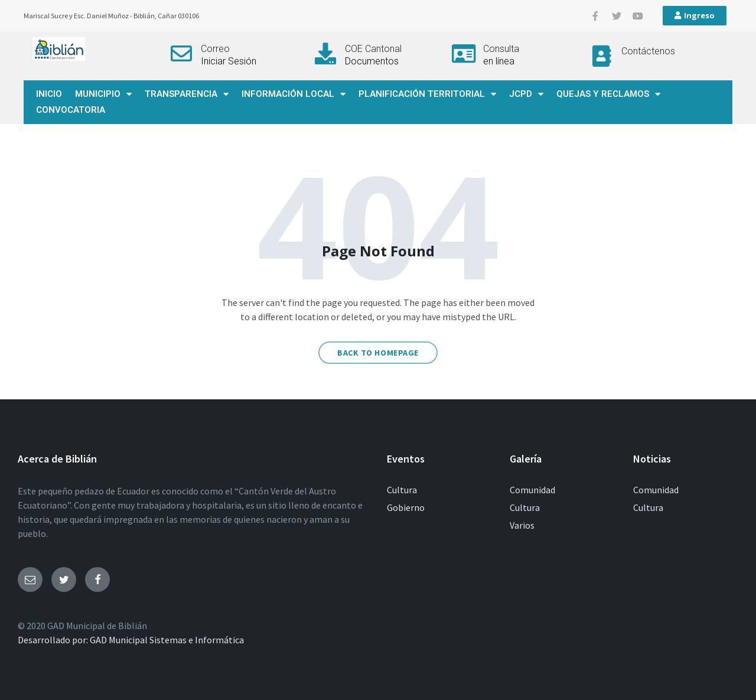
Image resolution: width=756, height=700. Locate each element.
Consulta (501, 49)
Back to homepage (378, 353)
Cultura (402, 490)
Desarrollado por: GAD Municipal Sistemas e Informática (131, 640)
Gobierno (406, 507)
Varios (522, 525)
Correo (215, 49)
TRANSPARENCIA (187, 94)
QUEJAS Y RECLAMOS (608, 94)
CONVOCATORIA (71, 110)
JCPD (526, 94)
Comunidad (532, 490)
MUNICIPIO (103, 94)
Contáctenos (648, 51)
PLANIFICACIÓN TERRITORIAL (427, 94)
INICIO (49, 94)
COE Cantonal (373, 49)
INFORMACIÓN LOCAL (294, 94)
